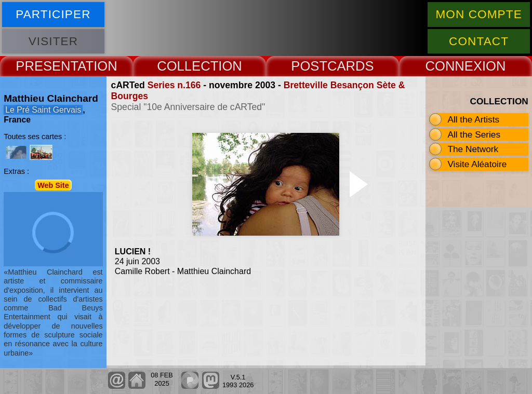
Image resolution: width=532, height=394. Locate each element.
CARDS (351, 66)
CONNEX (454, 66)
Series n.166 (174, 85)
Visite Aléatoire (477, 164)
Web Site (53, 185)
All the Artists (473, 119)
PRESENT (46, 66)
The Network (473, 149)
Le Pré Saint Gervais (43, 110)
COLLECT (188, 66)
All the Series (474, 134)
